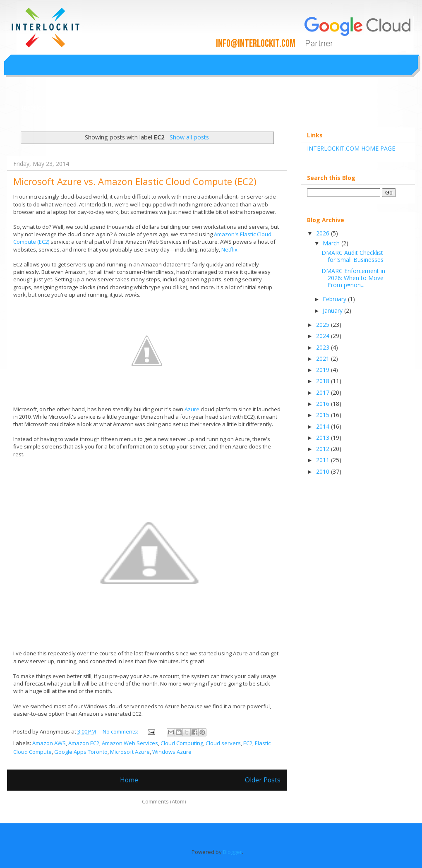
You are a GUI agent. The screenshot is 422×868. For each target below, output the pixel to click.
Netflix (229, 249)
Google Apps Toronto (81, 752)
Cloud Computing (182, 743)
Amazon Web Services (130, 743)
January (333, 311)
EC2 (248, 743)
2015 (324, 415)
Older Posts (263, 780)
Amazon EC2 (84, 743)
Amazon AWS (49, 743)
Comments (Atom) (164, 801)
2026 (324, 233)
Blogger (233, 852)
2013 (324, 438)
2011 (324, 460)
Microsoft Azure (130, 752)
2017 (324, 392)
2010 (324, 471)
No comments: (121, 731)
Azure (192, 409)
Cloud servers (223, 743)
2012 (324, 449)
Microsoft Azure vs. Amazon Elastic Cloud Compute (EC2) (135, 181)
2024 (324, 336)
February (335, 299)
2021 (324, 358)
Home (129, 780)
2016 (324, 404)
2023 (324, 347)
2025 (324, 325)
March (332, 243)
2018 (324, 381)
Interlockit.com (45, 107)
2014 (324, 426)
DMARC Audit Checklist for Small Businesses (352, 256)
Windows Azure (172, 752)
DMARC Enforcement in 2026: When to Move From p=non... (353, 278)
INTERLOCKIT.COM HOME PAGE (351, 148)
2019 (324, 370)
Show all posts (189, 137)
